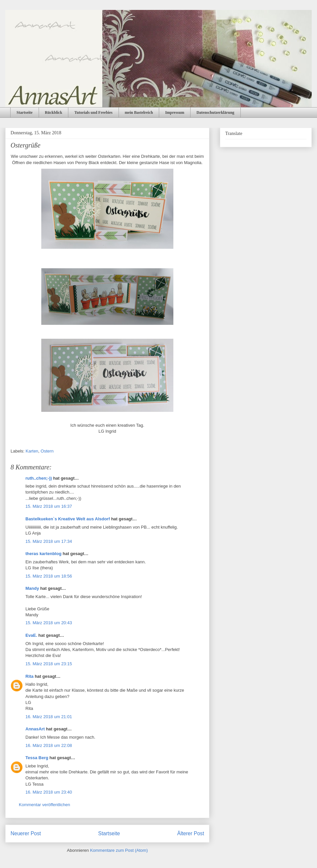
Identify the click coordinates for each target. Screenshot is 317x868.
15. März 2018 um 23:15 (49, 664)
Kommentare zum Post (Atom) (119, 850)
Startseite (25, 112)
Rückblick (54, 112)
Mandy (33, 588)
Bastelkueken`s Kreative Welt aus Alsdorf (68, 519)
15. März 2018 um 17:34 (49, 541)
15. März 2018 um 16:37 (49, 506)
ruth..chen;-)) (39, 478)
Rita (30, 676)
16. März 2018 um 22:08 (49, 745)
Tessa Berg (37, 758)
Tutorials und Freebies (93, 112)
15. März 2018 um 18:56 (49, 576)
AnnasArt (35, 729)
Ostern (47, 451)
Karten (32, 451)
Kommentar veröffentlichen (44, 805)
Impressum (175, 112)
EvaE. (31, 635)
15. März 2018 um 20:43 (49, 623)
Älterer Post (191, 833)
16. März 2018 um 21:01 (49, 717)
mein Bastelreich (139, 112)
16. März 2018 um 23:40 (49, 792)
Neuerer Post (26, 833)
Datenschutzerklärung (215, 112)
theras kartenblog (43, 554)
